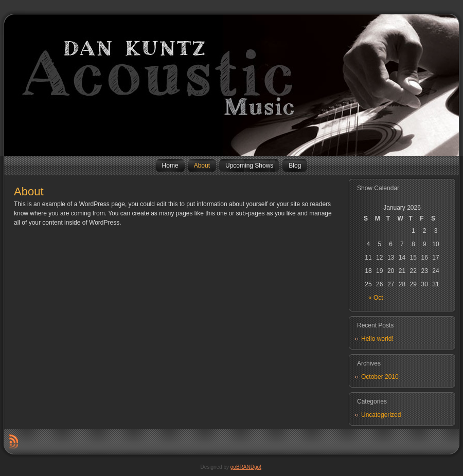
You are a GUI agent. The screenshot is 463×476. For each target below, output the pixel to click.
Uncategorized (381, 415)
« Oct (376, 298)
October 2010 (380, 377)
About (29, 191)
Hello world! (377, 339)
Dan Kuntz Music (8, 85)
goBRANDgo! (246, 467)
